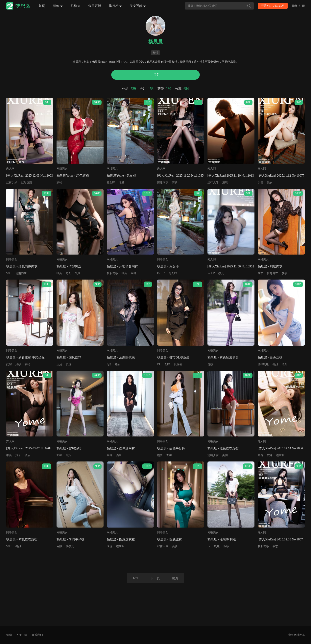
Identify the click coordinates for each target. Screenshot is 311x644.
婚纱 (18, 364)
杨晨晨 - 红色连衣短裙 (223, 448)
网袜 (133, 273)
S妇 (109, 364)
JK (209, 546)
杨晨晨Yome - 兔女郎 (121, 175)
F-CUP (161, 273)
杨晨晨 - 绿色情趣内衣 (22, 266)
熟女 (270, 182)
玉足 (59, 364)
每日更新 (95, 6)
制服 (217, 546)
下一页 (155, 578)
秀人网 (10, 169)
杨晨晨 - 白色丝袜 (270, 357)
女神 (59, 455)
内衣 (260, 273)
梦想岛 (23, 6)
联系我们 (37, 635)
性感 (122, 182)
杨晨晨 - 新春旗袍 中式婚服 (25, 357)
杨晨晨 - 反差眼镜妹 (121, 357)
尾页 (175, 578)
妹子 (18, 455)
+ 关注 (155, 75)
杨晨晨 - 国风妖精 (69, 357)
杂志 (275, 546)
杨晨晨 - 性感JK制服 (222, 539)
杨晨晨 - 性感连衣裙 (121, 539)
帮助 (9, 635)
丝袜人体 (213, 182)
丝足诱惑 (27, 182)
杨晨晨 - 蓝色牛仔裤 (171, 448)
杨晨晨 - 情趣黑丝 (69, 266)
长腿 (68, 364)
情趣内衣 (163, 182)
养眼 (59, 546)
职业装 (178, 364)
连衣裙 (280, 455)
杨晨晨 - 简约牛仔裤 (71, 539)
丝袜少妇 (12, 182)
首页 (42, 6)
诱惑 (210, 364)
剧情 (260, 182)
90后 (9, 273)
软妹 (270, 455)
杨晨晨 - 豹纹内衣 (270, 266)
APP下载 (22, 635)
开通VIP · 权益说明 (273, 6)
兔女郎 (111, 182)
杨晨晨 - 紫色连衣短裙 (22, 539)
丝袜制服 (263, 364)
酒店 (27, 455)
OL (159, 364)
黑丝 (78, 273)
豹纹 (284, 273)
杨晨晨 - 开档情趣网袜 (122, 266)
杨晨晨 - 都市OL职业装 (173, 357)
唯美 (59, 273)
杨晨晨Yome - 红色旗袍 (73, 175)
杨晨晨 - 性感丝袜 (169, 539)
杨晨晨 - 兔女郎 (168, 266)
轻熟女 (70, 546)
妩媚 (9, 364)
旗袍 (59, 182)
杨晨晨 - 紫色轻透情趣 (223, 357)
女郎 (167, 364)
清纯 (225, 182)
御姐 (275, 364)
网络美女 (62, 169)
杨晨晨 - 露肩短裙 (69, 448)
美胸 (225, 455)
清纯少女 (213, 455)
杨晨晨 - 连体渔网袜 (121, 448)
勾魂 (260, 455)
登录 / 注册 (298, 6)
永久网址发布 (297, 635)
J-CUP (211, 273)
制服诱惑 (112, 273)
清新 (175, 182)
